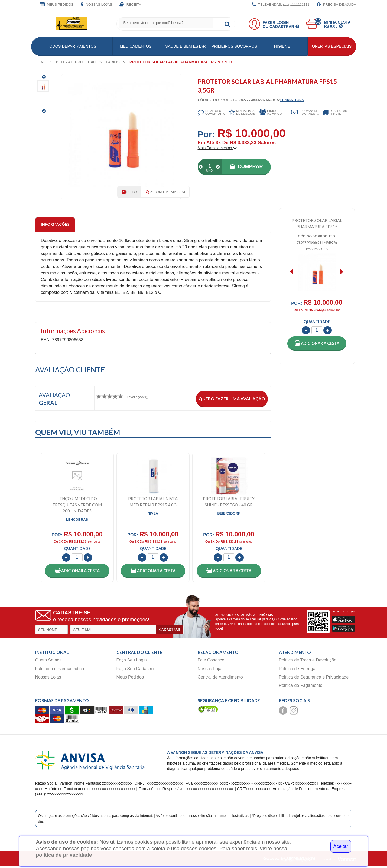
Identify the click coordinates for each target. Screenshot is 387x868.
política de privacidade (64, 855)
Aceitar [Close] (341, 846)
